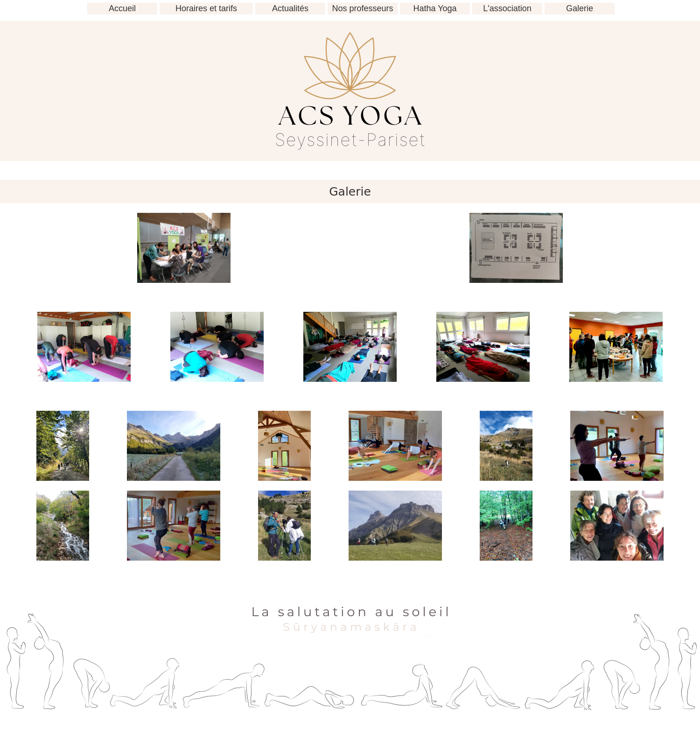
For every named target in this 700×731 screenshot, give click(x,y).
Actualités (290, 8)
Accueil (122, 8)
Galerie (580, 8)
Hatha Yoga (435, 8)
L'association (507, 8)
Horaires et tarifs (206, 8)
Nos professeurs (362, 8)
